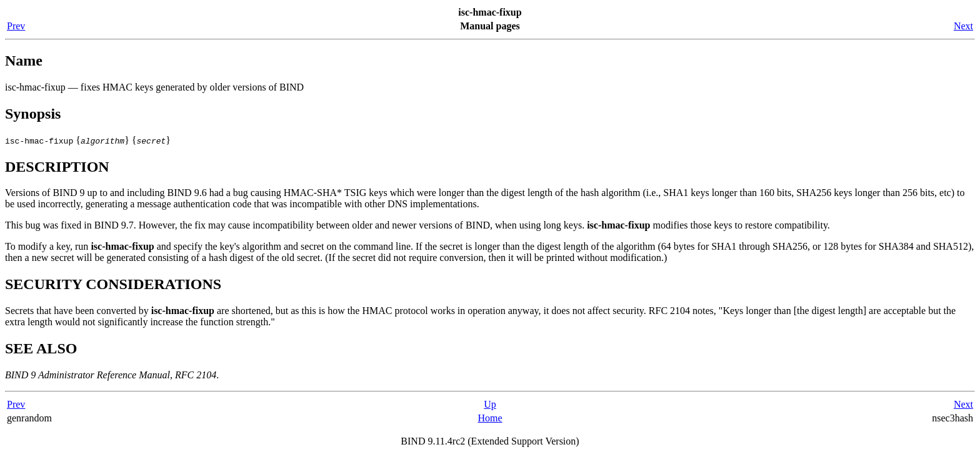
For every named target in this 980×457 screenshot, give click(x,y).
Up (490, 404)
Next (963, 26)
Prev (16, 26)
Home (490, 418)
